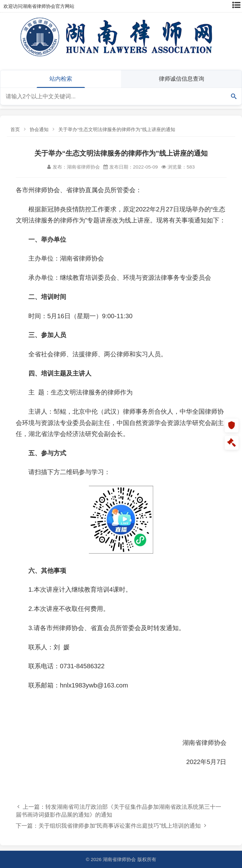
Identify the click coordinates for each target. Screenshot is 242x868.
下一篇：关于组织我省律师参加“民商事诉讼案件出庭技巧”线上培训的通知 (111, 826)
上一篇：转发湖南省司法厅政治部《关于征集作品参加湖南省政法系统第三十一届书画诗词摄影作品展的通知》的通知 (119, 811)
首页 (15, 129)
